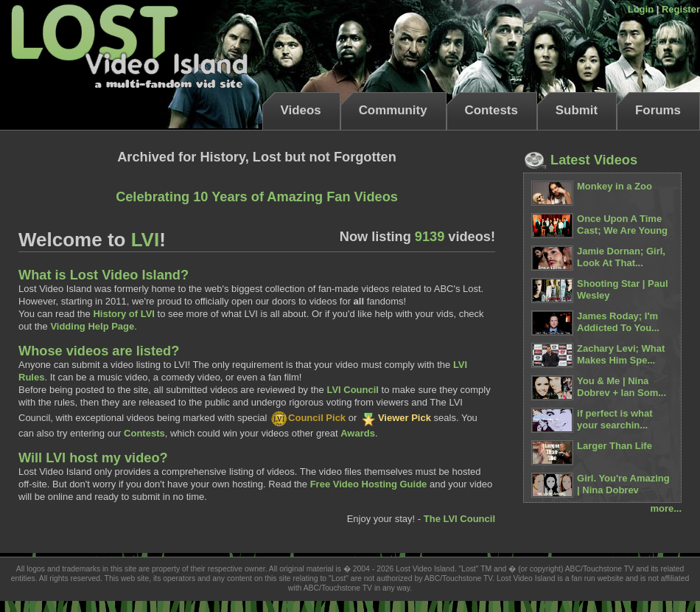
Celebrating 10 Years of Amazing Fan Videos (257, 197)
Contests (491, 110)
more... (666, 508)
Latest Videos (580, 160)
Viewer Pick (395, 418)
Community (393, 110)
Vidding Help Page (92, 326)
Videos (301, 110)
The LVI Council (459, 519)
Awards (358, 433)
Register (681, 9)
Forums (658, 110)
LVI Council (353, 390)
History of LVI (124, 314)
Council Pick (308, 418)
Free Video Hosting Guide (369, 484)
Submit (577, 110)
